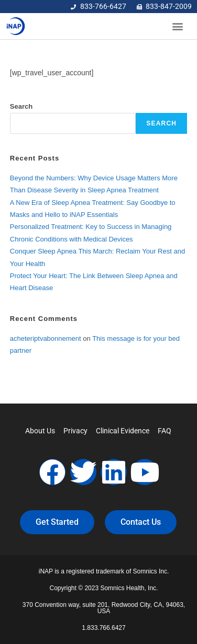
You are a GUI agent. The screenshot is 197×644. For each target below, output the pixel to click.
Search (21, 106)
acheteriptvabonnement (46, 338)
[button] (178, 26)
